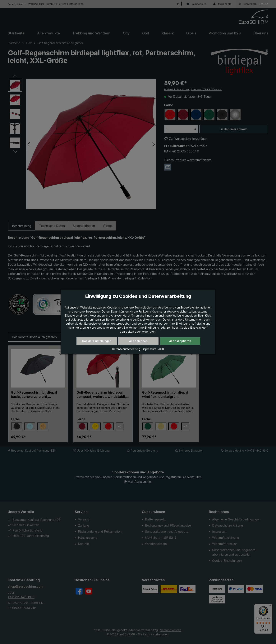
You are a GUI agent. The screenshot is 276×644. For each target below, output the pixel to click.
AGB (161, 349)
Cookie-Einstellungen (97, 341)
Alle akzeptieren (180, 341)
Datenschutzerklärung (127, 349)
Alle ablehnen (138, 341)
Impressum (150, 349)
